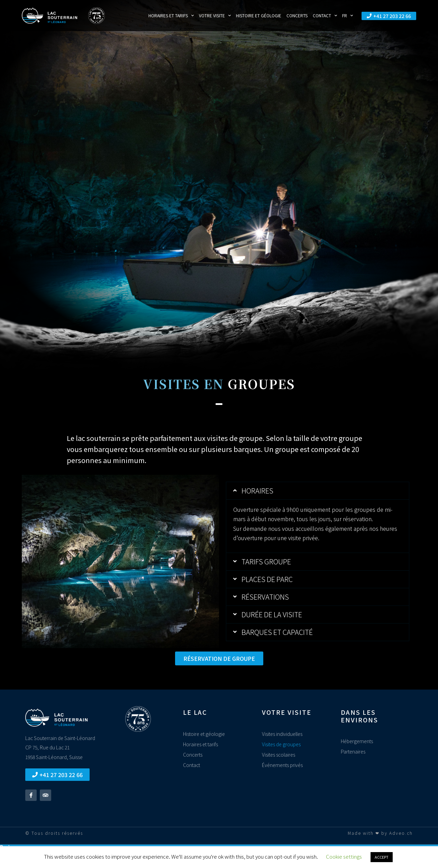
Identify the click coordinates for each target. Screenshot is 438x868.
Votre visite (215, 16)
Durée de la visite (272, 614)
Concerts (297, 15)
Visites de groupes (281, 744)
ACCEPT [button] (382, 857)
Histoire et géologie (259, 15)
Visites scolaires (279, 755)
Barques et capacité (277, 632)
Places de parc (267, 579)
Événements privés (282, 765)
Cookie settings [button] (344, 856)
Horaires (257, 491)
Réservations (265, 597)
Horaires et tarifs (171, 16)
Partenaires (353, 751)
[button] (318, 491)
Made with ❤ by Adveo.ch (380, 833)
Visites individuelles (282, 734)
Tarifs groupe (266, 561)
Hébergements (357, 741)
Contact (325, 16)
